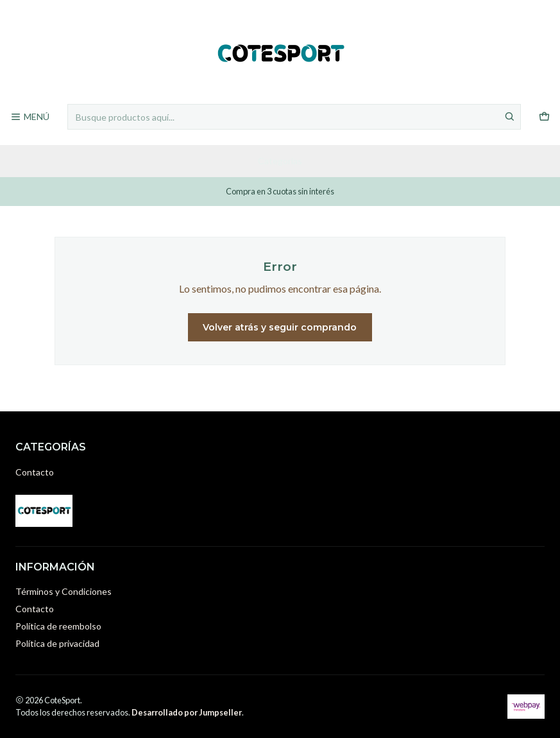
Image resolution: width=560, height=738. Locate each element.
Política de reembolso (58, 626)
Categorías (280, 161)
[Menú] (30, 117)
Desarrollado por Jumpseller (187, 712)
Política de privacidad (57, 643)
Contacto (35, 472)
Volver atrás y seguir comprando (280, 327)
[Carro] (544, 117)
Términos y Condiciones (64, 591)
